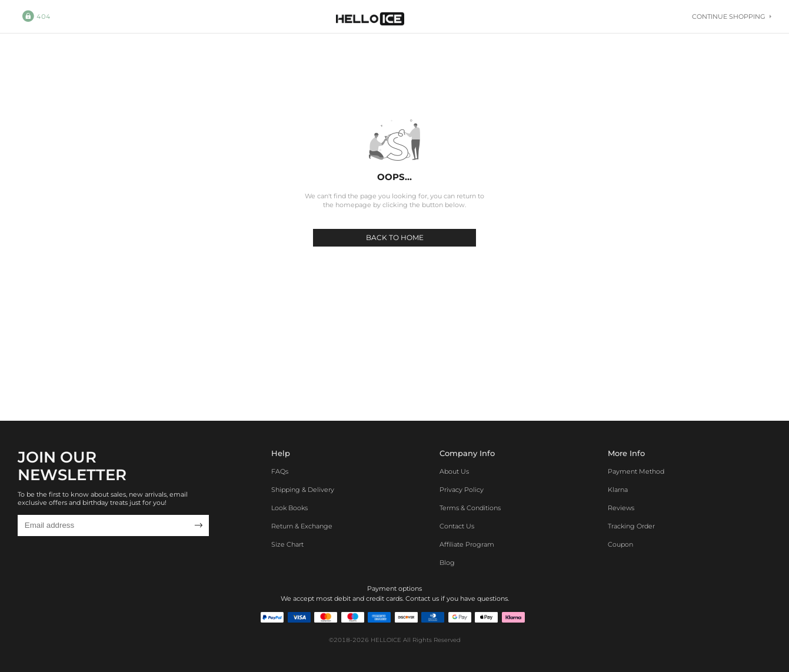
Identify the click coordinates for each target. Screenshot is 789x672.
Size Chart (287, 544)
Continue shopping (732, 16)
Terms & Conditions (470, 508)
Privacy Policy (462, 490)
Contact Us (457, 526)
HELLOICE (386, 640)
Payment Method (636, 471)
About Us (454, 471)
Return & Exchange (302, 526)
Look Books (289, 508)
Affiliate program (467, 544)
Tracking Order (631, 526)
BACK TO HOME (395, 237)
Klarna (618, 490)
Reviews (621, 508)
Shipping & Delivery (303, 490)
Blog (447, 563)
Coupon (620, 544)
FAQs (280, 471)
